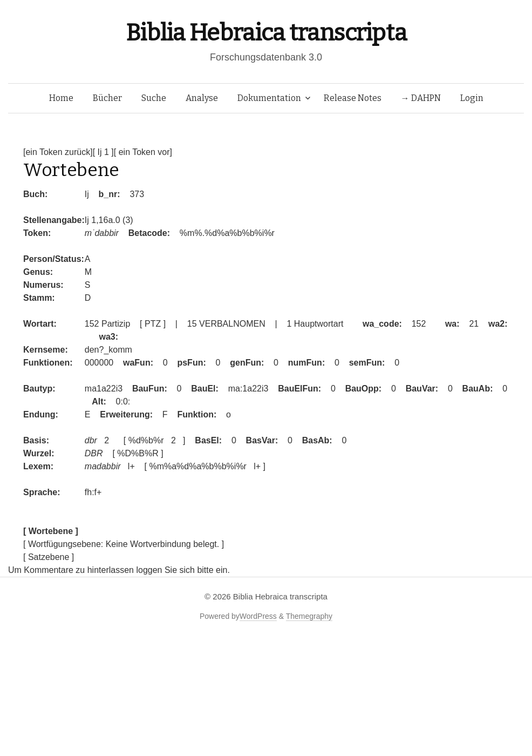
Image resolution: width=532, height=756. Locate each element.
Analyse (202, 98)
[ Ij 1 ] (103, 152)
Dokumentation (269, 98)
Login (472, 98)
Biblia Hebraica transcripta (266, 33)
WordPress (258, 616)
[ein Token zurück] (58, 152)
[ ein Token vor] (143, 152)
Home (61, 98)
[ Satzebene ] (49, 557)
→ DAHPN (421, 98)
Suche (154, 98)
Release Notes (353, 98)
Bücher (107, 98)
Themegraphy (309, 616)
